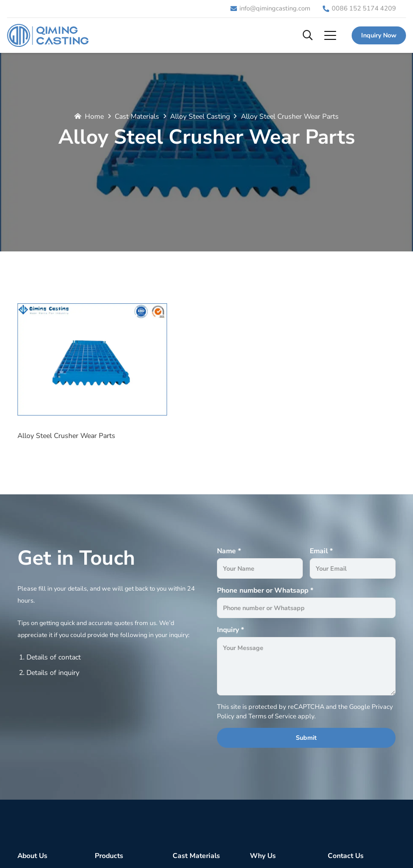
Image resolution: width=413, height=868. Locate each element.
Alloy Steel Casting (200, 116)
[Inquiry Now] (379, 35)
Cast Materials (137, 116)
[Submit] (306, 738)
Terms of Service (272, 716)
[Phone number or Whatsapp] (306, 608)
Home (94, 116)
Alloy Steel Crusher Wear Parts (290, 116)
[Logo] (48, 35)
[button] (308, 35)
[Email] (353, 568)
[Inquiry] (306, 666)
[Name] (260, 568)
